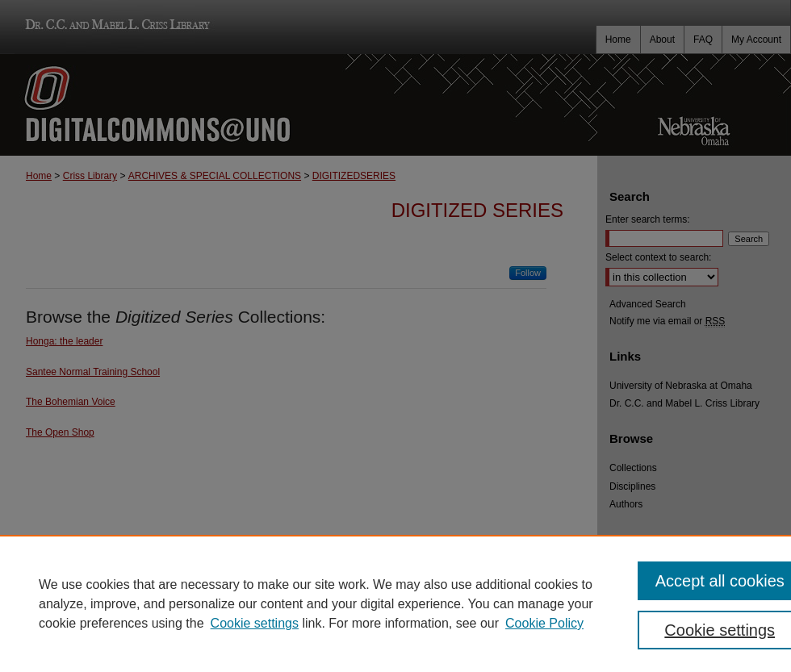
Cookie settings (255, 623)
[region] (395, 603)
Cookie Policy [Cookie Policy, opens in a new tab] (544, 623)
